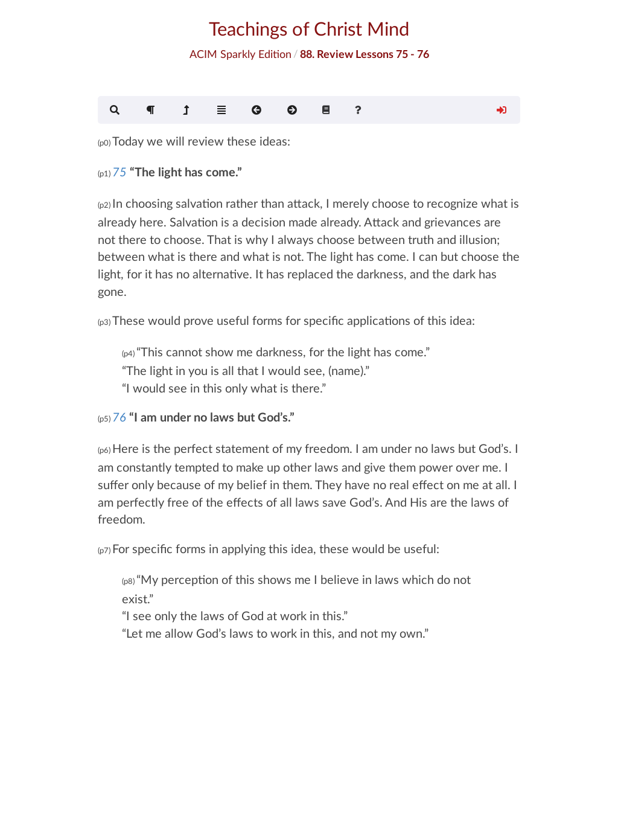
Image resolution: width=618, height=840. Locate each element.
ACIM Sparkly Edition (241, 54)
